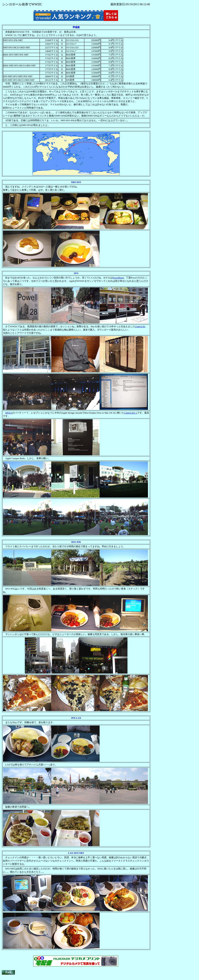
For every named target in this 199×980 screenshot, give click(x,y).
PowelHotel (118, 278)
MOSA (9, 413)
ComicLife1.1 (131, 413)
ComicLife (140, 326)
